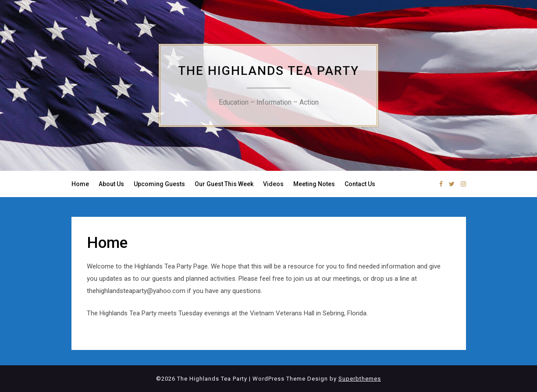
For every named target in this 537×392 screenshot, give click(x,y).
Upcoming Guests (159, 184)
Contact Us (360, 184)
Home (80, 184)
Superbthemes (360, 379)
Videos (273, 184)
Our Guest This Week (224, 184)
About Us (111, 184)
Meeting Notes (314, 184)
